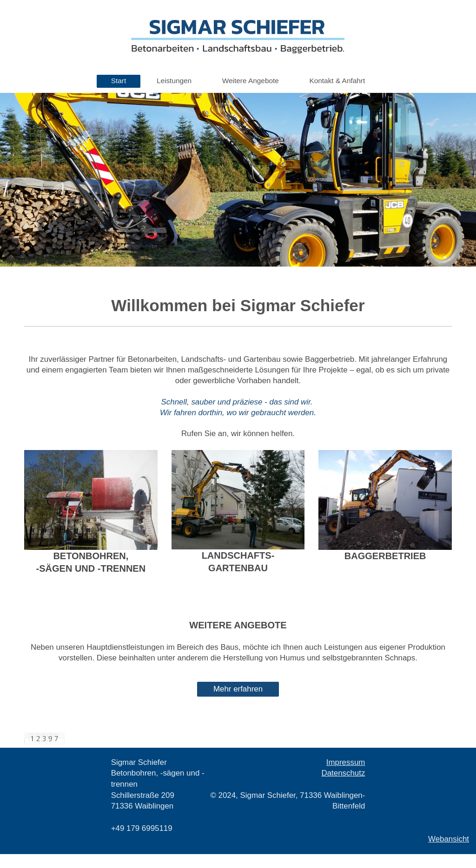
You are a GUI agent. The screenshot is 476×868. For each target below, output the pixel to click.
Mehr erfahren (238, 689)
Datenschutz (343, 773)
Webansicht (449, 839)
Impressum (346, 762)
